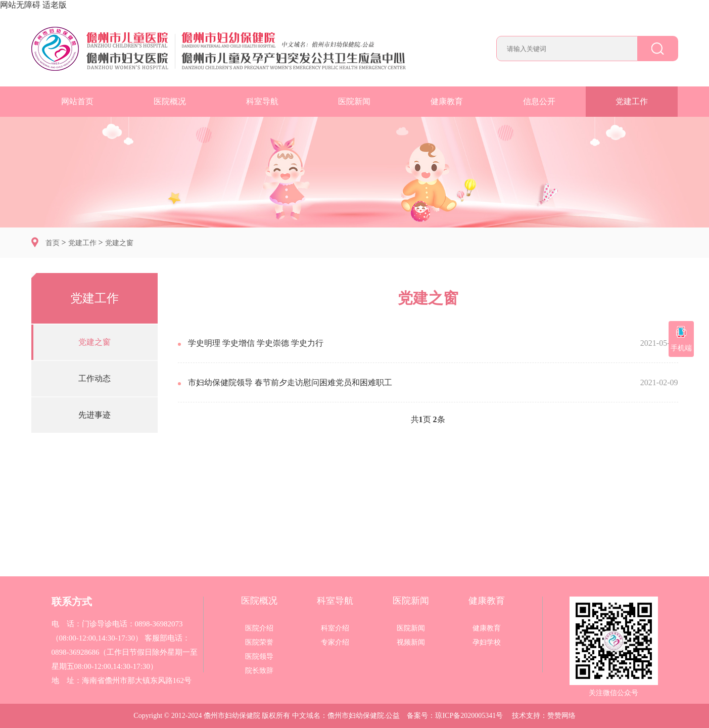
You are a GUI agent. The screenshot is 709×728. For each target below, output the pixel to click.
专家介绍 (335, 643)
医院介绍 (259, 628)
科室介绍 (335, 628)
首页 (53, 243)
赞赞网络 (561, 716)
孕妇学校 (487, 643)
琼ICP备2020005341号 (469, 716)
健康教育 (447, 101)
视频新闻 (411, 643)
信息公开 (539, 101)
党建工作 (632, 101)
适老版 (55, 5)
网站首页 (77, 101)
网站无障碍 (20, 5)
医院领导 (259, 657)
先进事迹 (94, 415)
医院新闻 (354, 101)
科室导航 (262, 101)
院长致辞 (259, 671)
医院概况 (170, 101)
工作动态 (94, 378)
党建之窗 (119, 243)
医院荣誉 (259, 643)
